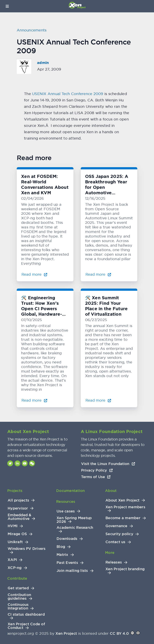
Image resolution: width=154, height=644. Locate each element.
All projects (18, 500)
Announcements (32, 30)
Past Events (67, 563)
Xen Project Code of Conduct (26, 626)
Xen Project (66, 633)
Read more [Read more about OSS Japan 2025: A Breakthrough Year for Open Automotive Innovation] (98, 274)
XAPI (12, 560)
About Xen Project (122, 500)
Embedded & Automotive (20, 517)
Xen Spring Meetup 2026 (74, 520)
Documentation (70, 491)
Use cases (66, 511)
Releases (114, 562)
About (111, 491)
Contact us (115, 542)
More (110, 553)
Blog (61, 547)
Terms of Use (96, 477)
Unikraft (15, 542)
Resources (66, 502)
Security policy (119, 534)
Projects (15, 491)
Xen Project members (125, 507)
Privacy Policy (97, 470)
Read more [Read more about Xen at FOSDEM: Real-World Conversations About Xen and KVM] (34, 274)
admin (43, 63)
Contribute (17, 578)
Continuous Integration (18, 606)
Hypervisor (18, 508)
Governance (116, 526)
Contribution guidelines (19, 597)
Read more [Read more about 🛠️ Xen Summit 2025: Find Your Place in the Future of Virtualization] (98, 400)
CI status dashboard (26, 614)
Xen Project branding (125, 569)
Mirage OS (17, 534)
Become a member (123, 518)
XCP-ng (15, 568)
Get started (18, 588)
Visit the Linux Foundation (108, 464)
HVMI (13, 526)
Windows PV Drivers (27, 549)
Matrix (62, 555)
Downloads (67, 539)
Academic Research (75, 528)
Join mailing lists (72, 571)
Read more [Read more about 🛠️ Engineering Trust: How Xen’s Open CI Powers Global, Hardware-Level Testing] (34, 400)
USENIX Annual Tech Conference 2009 (68, 94)
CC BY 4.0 (119, 633)
